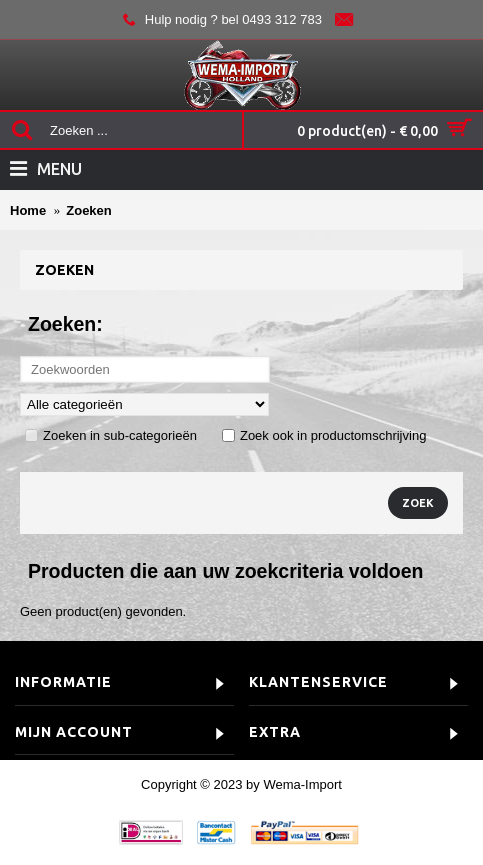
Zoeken (89, 210)
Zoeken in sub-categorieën (111, 435)
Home (28, 210)
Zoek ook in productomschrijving (324, 435)
